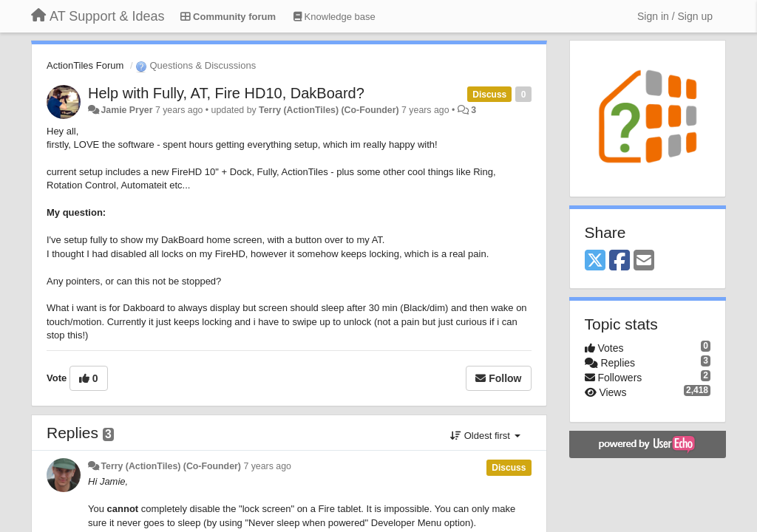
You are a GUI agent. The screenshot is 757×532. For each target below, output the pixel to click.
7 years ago (267, 466)
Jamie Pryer (126, 110)
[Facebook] (619, 261)
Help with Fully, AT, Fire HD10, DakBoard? (226, 93)
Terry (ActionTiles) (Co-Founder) (329, 110)
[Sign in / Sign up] (675, 16)
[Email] (644, 261)
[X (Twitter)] (595, 261)
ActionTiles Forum (85, 65)
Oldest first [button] (485, 436)
